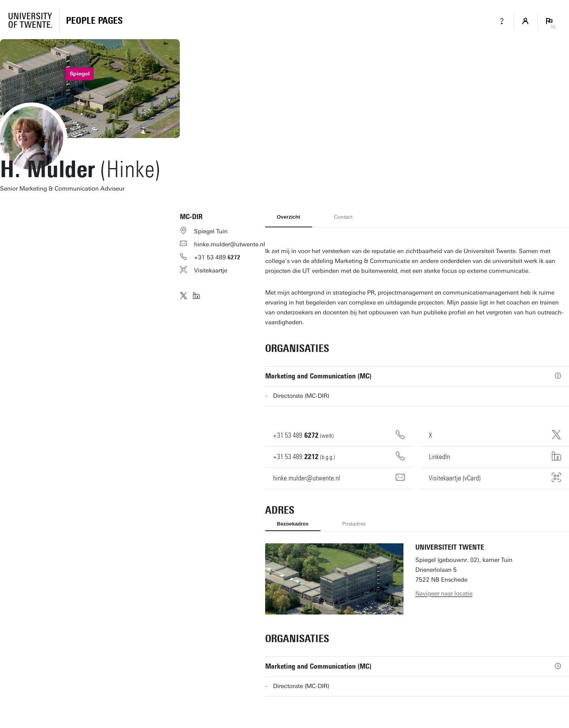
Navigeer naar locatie (444, 594)
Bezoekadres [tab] (293, 524)
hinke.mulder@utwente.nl (230, 244)
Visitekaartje (211, 270)
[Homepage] (94, 21)
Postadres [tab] (354, 524)
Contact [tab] (343, 217)
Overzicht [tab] (289, 217)
